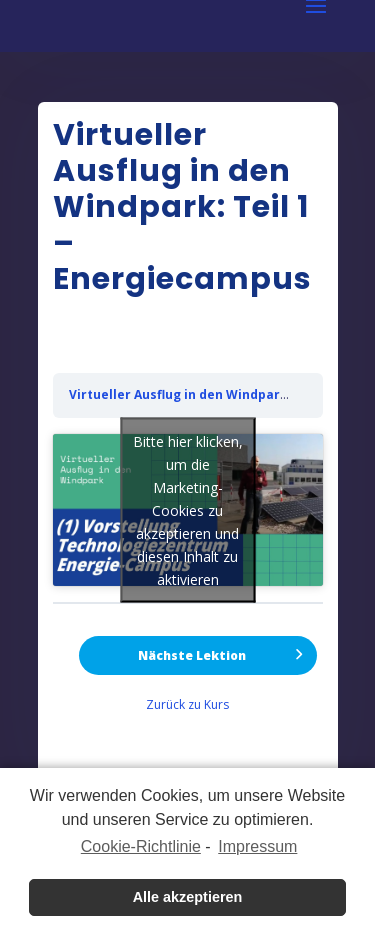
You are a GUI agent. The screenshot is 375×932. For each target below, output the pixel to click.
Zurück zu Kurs (187, 704)
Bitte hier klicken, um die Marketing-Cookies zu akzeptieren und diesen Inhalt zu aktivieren (188, 509)
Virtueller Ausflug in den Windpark (178, 394)
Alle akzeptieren (188, 897)
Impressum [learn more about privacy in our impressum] (257, 846)
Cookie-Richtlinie (141, 846)
